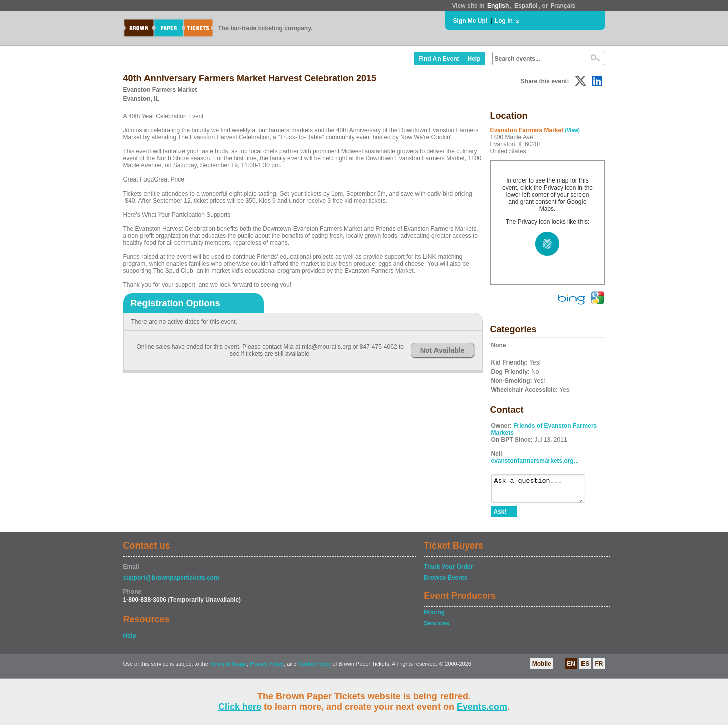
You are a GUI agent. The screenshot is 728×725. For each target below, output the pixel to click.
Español (526, 6)
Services (436, 628)
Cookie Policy (315, 669)
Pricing (434, 617)
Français (563, 6)
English (498, 6)
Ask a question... (543, 491)
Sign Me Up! (470, 21)
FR (599, 668)
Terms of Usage (228, 669)
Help (474, 59)
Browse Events (446, 582)
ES (585, 668)
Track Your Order (448, 571)
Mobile (542, 668)
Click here (240, 707)
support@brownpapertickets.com (171, 582)
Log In (504, 21)
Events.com (482, 707)
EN (571, 668)
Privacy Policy (267, 669)
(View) (573, 131)
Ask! (500, 516)
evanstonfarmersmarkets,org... (535, 461)
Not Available (443, 350)
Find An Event (439, 59)
